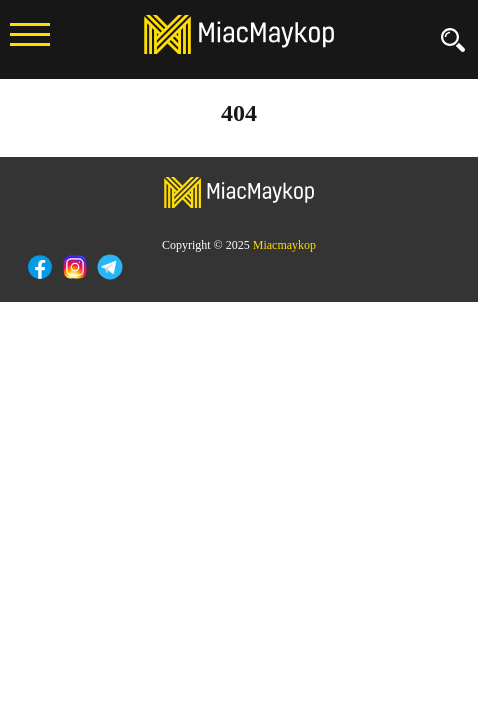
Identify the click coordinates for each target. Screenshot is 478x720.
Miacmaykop (284, 245)
